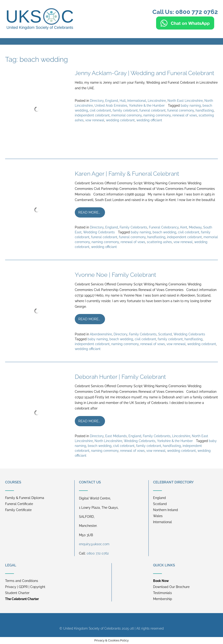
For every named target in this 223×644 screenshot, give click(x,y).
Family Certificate (18, 510)
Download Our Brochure (171, 587)
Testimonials (162, 593)
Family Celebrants (133, 227)
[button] (111, 41)
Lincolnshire (157, 101)
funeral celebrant (152, 110)
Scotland (165, 334)
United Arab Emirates (111, 106)
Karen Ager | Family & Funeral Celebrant (127, 174)
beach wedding (164, 232)
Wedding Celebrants (99, 232)
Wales (158, 516)
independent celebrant (92, 115)
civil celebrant (100, 110)
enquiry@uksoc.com (94, 544)
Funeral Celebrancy (164, 227)
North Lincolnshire (108, 441)
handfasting (205, 110)
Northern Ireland (166, 510)
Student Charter (17, 593)
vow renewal (95, 120)
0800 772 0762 (98, 553)
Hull (123, 101)
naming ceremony (157, 115)
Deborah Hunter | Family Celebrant (120, 377)
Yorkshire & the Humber (147, 106)
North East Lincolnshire (185, 101)
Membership (163, 599)
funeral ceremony (181, 110)
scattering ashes (159, 242)
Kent (184, 227)
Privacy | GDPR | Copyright (25, 587)
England (112, 101)
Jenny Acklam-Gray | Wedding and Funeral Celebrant (144, 73)
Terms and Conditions (22, 581)
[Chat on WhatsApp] (185, 27)
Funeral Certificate (19, 504)
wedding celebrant (120, 120)
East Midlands (116, 436)
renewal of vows (185, 115)
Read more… (89, 212)
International (137, 101)
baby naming (191, 106)
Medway (195, 227)
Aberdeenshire (101, 334)
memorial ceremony (126, 115)
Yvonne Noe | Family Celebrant (115, 275)
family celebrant (125, 110)
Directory (97, 101)
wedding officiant (149, 120)
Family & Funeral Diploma (25, 498)
